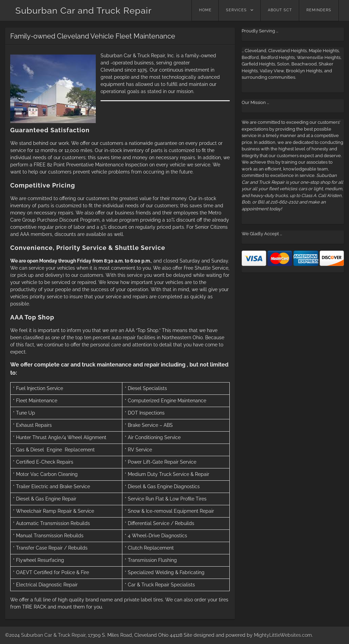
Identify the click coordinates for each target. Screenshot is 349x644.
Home (205, 10)
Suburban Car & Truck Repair (53, 635)
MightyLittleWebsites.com (283, 635)
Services (236, 10)
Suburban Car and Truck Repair (84, 11)
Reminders (319, 10)
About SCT (280, 10)
